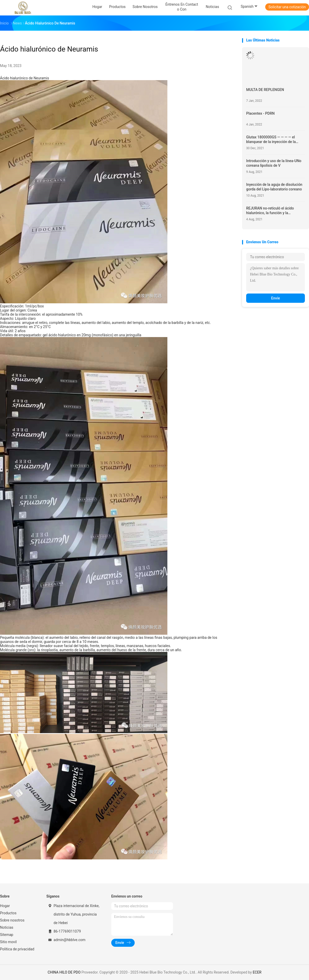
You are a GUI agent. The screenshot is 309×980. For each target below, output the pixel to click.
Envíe (276, 298)
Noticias (7, 927)
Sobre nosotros (12, 920)
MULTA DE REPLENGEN (265, 90)
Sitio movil (8, 942)
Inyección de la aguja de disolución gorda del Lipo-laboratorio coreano (274, 187)
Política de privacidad (17, 949)
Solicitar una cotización (287, 7)
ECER (257, 972)
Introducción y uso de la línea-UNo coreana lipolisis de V (274, 163)
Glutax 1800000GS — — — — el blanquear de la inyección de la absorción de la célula (271, 140)
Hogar (5, 906)
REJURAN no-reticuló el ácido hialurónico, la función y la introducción (270, 211)
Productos (8, 913)
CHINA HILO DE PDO (64, 972)
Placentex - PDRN (260, 113)
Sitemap (7, 935)
